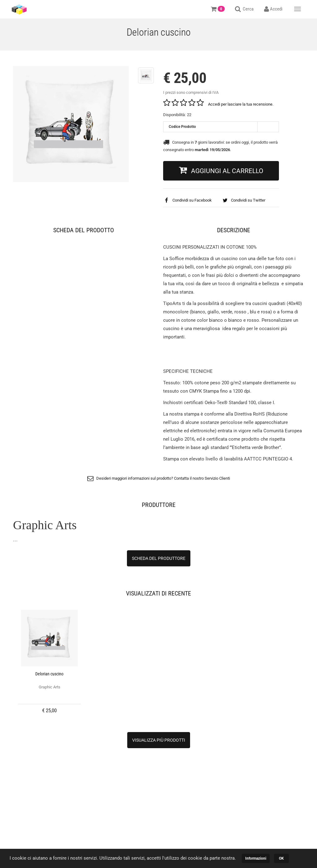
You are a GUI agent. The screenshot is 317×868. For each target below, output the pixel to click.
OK (281, 858)
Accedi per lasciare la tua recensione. (241, 104)
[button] (221, 171)
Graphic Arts (50, 687)
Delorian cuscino (49, 674)
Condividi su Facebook (187, 200)
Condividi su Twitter (244, 200)
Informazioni (256, 858)
